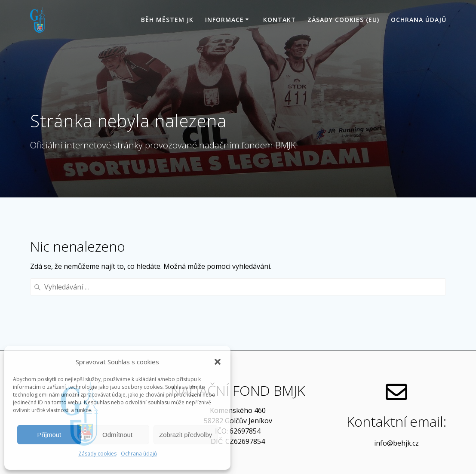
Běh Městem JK (167, 20)
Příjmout (49, 435)
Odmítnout (117, 435)
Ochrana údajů (139, 454)
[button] (218, 362)
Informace (224, 20)
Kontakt (279, 20)
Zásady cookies (97, 454)
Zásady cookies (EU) (343, 20)
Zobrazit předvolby (186, 435)
